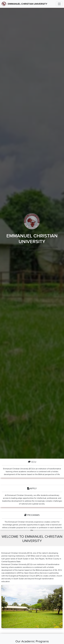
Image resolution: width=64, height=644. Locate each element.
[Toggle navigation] (59, 4)
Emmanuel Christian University (24, 4)
